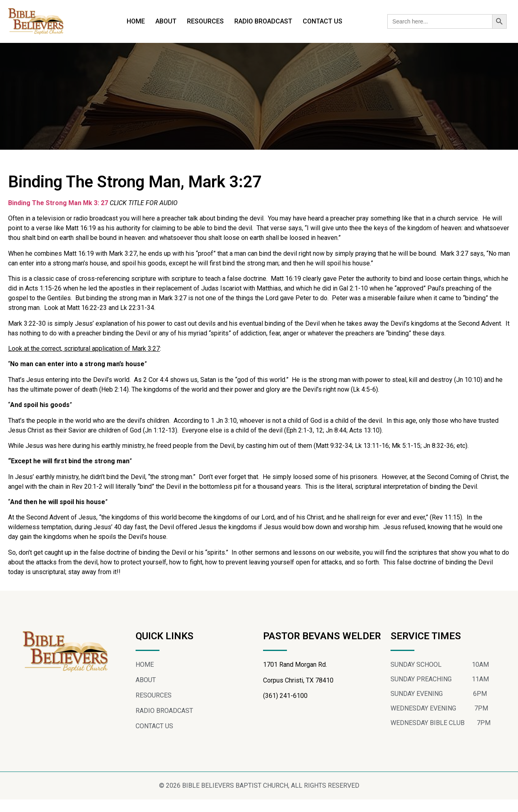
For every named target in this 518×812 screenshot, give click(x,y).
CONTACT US (323, 21)
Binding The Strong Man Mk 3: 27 (58, 215)
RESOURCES (205, 21)
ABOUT (166, 21)
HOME (136, 21)
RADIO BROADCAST (263, 21)
